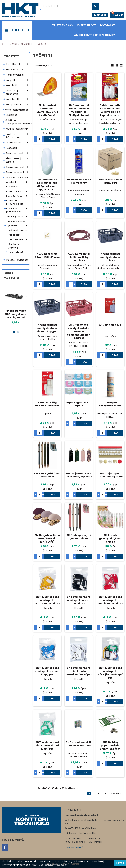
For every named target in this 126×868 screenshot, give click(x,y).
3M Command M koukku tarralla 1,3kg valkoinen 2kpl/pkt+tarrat (110, 110)
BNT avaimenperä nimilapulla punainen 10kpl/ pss (110, 600)
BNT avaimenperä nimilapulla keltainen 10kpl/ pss (47, 600)
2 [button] (18, 332)
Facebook (5, 847)
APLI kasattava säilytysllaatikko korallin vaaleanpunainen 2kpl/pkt (79, 331)
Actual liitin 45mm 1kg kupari (110, 181)
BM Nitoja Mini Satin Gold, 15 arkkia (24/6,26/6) (47, 538)
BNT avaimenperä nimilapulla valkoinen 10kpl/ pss (79, 671)
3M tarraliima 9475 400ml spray (79, 181)
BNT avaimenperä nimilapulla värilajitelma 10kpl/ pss (110, 673)
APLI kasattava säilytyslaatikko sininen (110, 257)
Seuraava (115, 793)
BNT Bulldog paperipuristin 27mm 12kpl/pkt (110, 745)
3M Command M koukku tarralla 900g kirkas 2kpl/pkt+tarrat (79, 110)
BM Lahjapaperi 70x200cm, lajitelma (110, 475)
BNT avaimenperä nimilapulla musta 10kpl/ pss (79, 600)
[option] (16, 306)
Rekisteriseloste (54, 864)
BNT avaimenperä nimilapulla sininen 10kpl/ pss (47, 671)
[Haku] (69, 6)
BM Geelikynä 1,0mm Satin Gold (47, 475)
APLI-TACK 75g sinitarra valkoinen (47, 404)
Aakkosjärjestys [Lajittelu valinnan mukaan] (43, 65)
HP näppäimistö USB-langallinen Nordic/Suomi (16, 314)
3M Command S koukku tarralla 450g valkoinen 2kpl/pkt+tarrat (47, 184)
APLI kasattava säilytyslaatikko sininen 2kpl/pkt (47, 328)
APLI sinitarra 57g (110, 325)
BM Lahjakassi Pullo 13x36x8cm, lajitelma (79, 475)
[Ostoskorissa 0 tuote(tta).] (117, 15)
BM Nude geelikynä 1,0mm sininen (79, 537)
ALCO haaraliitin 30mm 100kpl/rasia (47, 255)
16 (105, 793)
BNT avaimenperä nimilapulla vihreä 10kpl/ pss (47, 745)
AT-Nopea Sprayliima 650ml (110, 404)
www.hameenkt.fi (74, 847)
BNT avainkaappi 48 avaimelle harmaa (79, 744)
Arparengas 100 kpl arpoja (79, 404)
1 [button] (14, 332)
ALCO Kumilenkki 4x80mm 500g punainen (79, 257)
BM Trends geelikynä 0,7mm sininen (110, 538)
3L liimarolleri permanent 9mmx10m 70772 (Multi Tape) (47, 110)
